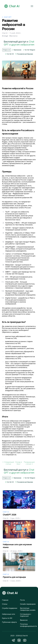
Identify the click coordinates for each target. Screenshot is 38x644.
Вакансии (24, 620)
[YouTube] (25, 640)
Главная (5, 600)
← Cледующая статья (8, 463)
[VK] (19, 640)
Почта (22, 600)
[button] (32, 6)
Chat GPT (8, 17)
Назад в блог (19, 463)
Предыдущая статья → (29, 463)
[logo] (12, 6)
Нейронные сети (9, 614)
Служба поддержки (10, 608)
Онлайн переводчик (28, 604)
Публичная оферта (9, 622)
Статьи (5, 604)
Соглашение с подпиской (26, 615)
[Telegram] (13, 640)
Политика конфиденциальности (28, 625)
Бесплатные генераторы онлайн (28, 609)
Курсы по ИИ (7, 618)
